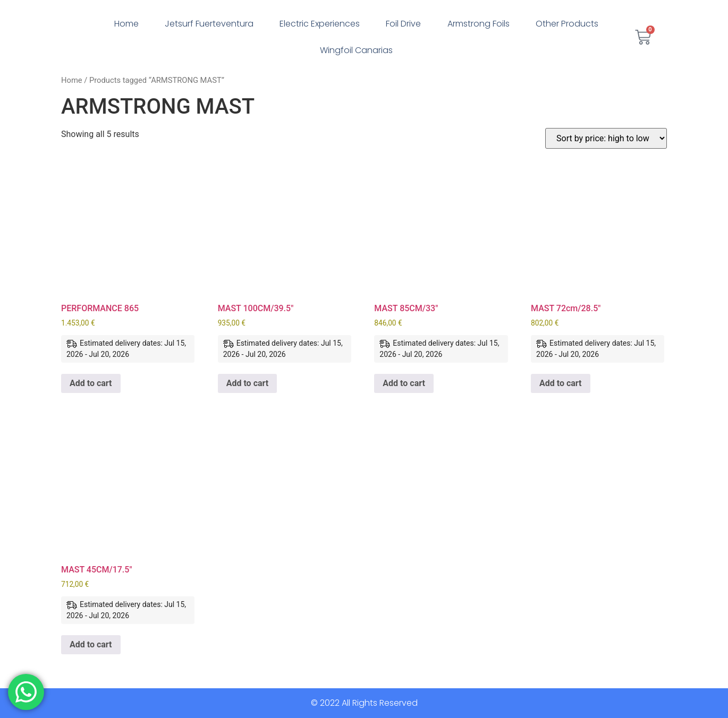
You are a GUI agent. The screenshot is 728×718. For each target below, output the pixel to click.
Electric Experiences (320, 24)
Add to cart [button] (91, 383)
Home (126, 24)
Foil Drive (403, 24)
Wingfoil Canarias (356, 50)
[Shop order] (606, 138)
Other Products (567, 24)
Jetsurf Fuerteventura (209, 24)
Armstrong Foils (479, 24)
